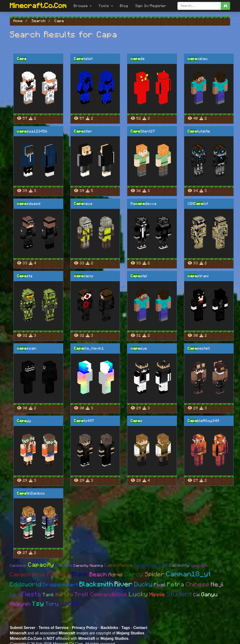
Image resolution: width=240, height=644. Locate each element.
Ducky (143, 584)
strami (198, 276)
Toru (52, 604)
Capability (179, 566)
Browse (83, 6)
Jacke (70, 604)
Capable (64, 566)
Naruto (64, 595)
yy (24, 421)
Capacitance (119, 565)
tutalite (199, 131)
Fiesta (31, 594)
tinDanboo (31, 493)
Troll (82, 595)
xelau (198, 59)
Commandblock (109, 595)
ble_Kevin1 (89, 348)
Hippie (157, 595)
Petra (176, 585)
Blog (124, 6)
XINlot (198, 204)
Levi (15, 595)
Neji (217, 585)
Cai (197, 595)
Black (80, 574)
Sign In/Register (151, 6)
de (138, 59)
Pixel (160, 585)
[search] (225, 6)
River (124, 584)
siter (83, 131)
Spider (155, 574)
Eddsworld (26, 584)
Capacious (200, 566)
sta (25, 276)
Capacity (41, 565)
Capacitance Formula (40, 575)
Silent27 (143, 131)
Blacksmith (96, 584)
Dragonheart (61, 585)
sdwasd (29, 204)
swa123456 (32, 131)
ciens (84, 276)
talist (83, 59)
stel (139, 276)
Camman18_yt (189, 574)
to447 (84, 421)
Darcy (134, 574)
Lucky (139, 594)
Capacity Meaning (88, 566)
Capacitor (18, 566)
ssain (27, 348)
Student (179, 594)
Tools (106, 6)
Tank (49, 595)
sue (139, 348)
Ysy (38, 604)
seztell (199, 348)
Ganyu (210, 595)
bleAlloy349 (204, 421)
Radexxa (144, 204)
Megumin (20, 604)
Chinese (198, 584)
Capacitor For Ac (151, 565)
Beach (98, 575)
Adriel (116, 575)
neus (83, 204)
